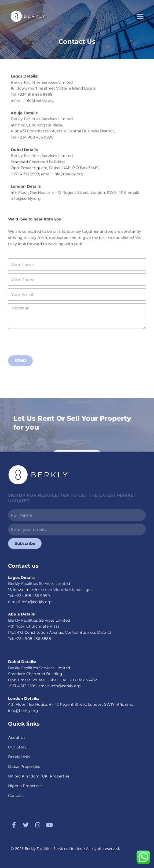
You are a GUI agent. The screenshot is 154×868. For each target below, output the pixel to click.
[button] (140, 16)
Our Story (17, 747)
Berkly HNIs (19, 757)
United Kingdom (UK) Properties (39, 776)
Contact (16, 795)
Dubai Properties (24, 766)
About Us (17, 737)
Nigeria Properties (25, 786)
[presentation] (49, 356)
